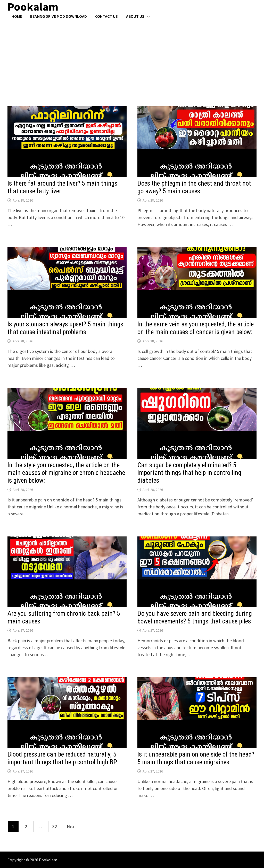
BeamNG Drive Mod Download (59, 16)
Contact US (106, 16)
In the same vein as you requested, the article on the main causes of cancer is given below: (196, 328)
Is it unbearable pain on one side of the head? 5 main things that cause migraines (196, 758)
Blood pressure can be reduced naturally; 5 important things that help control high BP (62, 758)
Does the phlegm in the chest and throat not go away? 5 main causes (194, 187)
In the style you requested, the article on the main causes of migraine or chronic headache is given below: (66, 473)
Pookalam (48, 860)
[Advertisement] (132, 57)
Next (71, 826)
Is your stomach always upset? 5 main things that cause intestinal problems (65, 328)
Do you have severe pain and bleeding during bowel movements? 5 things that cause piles (195, 617)
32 (55, 826)
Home (17, 16)
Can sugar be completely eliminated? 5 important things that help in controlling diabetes (189, 473)
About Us (135, 16)
